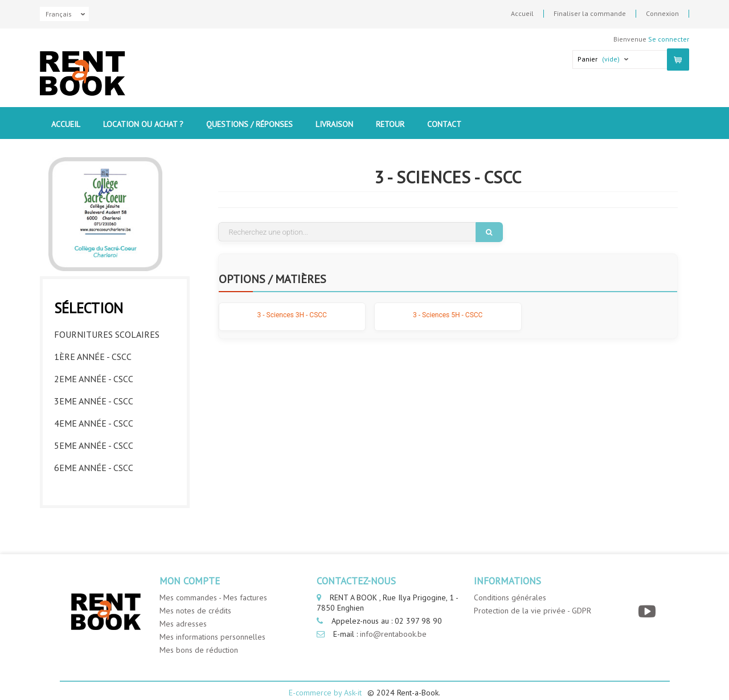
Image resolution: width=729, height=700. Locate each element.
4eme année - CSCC (94, 420)
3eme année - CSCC (94, 398)
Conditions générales (510, 583)
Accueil (522, 14)
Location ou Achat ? (143, 124)
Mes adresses (183, 609)
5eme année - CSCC (94, 443)
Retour (390, 124)
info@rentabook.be (393, 620)
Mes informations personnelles (212, 623)
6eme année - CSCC (94, 465)
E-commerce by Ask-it (325, 678)
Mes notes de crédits (195, 596)
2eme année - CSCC (94, 376)
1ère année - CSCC (93, 354)
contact (444, 124)
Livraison (334, 124)
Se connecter (669, 39)
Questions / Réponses (249, 124)
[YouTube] (648, 597)
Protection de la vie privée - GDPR (533, 596)
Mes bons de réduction (199, 636)
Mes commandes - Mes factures (213, 583)
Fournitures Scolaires (107, 331)
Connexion (662, 14)
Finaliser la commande (590, 14)
